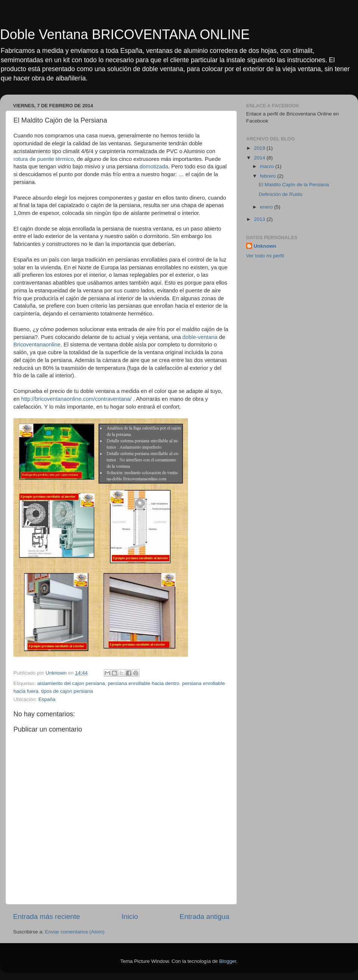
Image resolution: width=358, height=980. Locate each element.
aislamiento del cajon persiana (71, 683)
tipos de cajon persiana (67, 691)
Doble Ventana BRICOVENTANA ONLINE (125, 34)
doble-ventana (200, 337)
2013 (260, 219)
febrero (269, 176)
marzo (268, 166)
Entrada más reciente (47, 916)
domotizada (154, 166)
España (47, 699)
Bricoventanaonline (37, 345)
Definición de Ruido (281, 194)
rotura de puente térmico (44, 159)
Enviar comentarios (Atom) (75, 932)
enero (267, 207)
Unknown (265, 246)
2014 (260, 158)
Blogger (228, 961)
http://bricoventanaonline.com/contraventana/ (76, 399)
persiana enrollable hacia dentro (144, 683)
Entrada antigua (205, 916)
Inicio (130, 916)
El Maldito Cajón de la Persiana (294, 185)
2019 (260, 148)
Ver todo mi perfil (265, 256)
